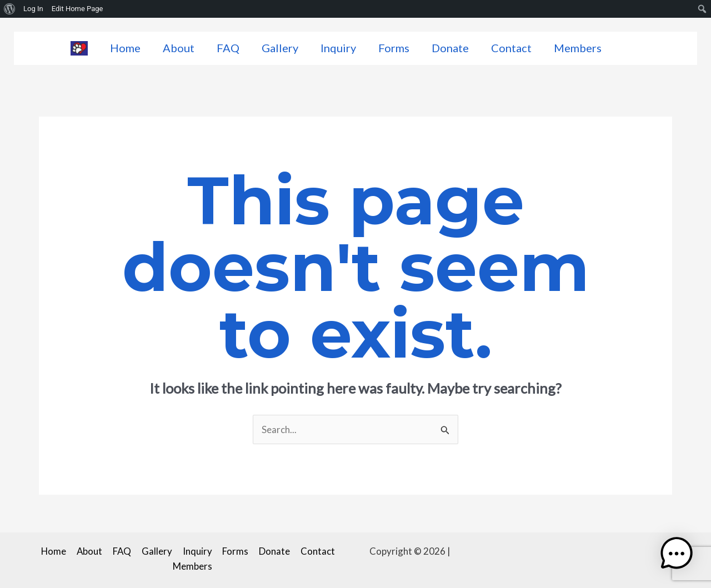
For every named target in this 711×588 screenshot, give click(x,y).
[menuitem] (10, 9)
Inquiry (338, 48)
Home (125, 48)
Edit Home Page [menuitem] (77, 9)
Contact (511, 48)
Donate (450, 48)
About (179, 48)
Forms (394, 48)
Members (578, 48)
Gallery (280, 48)
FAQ (228, 48)
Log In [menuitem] (33, 9)
